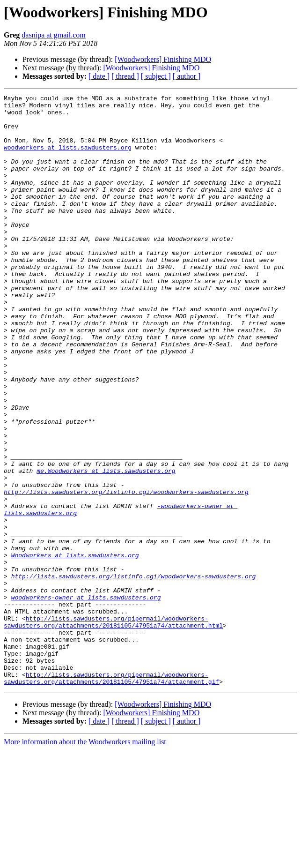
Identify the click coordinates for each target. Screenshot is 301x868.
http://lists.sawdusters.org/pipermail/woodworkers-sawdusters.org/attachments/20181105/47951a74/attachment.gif (111, 795)
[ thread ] (125, 76)
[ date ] (99, 76)
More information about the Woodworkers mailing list (85, 860)
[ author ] (187, 76)
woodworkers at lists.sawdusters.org (68, 158)
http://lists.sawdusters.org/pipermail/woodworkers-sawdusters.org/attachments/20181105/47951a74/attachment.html (113, 728)
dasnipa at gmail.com (53, 35)
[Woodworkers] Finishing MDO (163, 59)
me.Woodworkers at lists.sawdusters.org (106, 546)
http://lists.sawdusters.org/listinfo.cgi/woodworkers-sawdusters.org (126, 572)
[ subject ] (156, 76)
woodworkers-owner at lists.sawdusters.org (86, 698)
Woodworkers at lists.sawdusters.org (75, 648)
